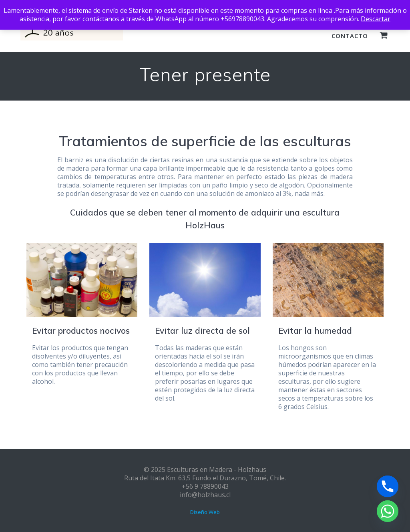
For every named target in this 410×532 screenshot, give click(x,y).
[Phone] (388, 486)
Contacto (350, 36)
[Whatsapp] (388, 511)
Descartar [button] (376, 19)
